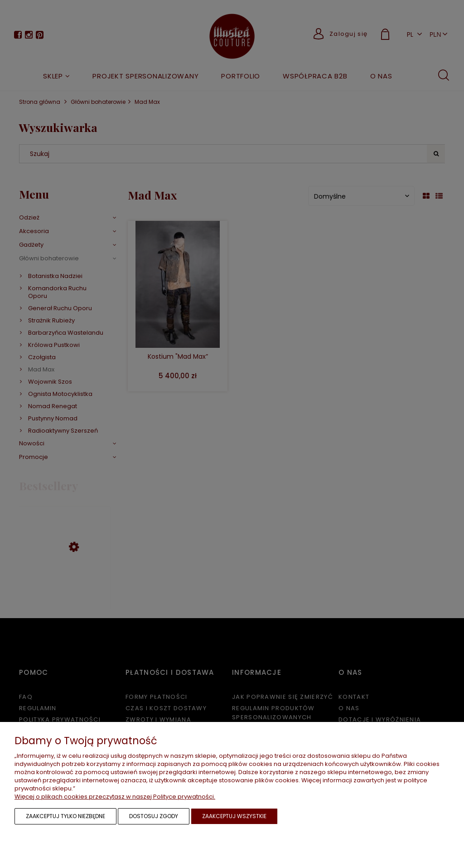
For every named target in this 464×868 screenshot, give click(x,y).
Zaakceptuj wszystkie (234, 816)
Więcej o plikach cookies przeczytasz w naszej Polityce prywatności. (115, 797)
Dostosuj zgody (154, 816)
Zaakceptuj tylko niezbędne (65, 816)
